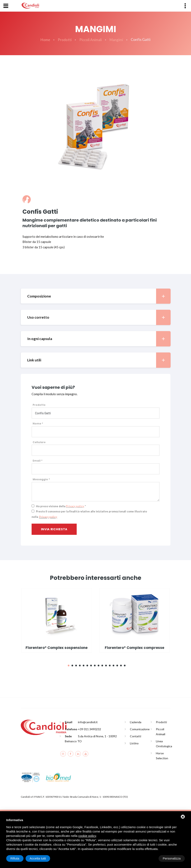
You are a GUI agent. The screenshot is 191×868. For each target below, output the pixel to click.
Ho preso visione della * (61, 506)
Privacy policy (75, 506)
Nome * (38, 424)
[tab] (96, 296)
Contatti (136, 737)
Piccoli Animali (91, 40)
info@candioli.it (88, 722)
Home (45, 40)
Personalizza (19, 858)
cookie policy (87, 836)
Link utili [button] (99, 360)
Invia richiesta (54, 529)
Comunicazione (140, 730)
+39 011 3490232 (89, 730)
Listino (134, 744)
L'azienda (136, 722)
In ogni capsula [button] (99, 339)
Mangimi (117, 40)
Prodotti (64, 40)
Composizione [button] (99, 296)
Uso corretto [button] (99, 318)
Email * (38, 461)
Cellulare (39, 442)
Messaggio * (41, 480)
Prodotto (39, 405)
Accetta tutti (173, 858)
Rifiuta (150, 858)
